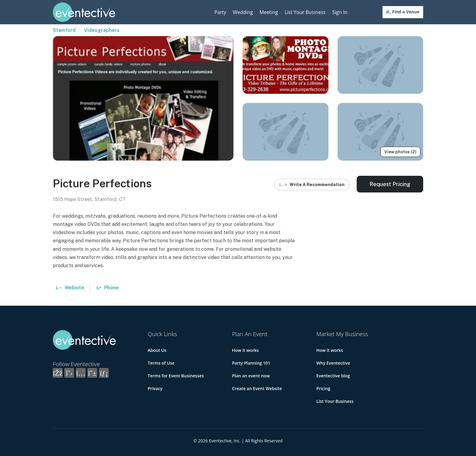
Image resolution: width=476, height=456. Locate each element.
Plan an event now (251, 376)
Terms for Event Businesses (176, 376)
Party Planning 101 (251, 363)
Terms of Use (161, 363)
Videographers (102, 30)
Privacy (155, 388)
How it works (245, 350)
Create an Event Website (257, 388)
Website (70, 288)
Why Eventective (333, 363)
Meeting (269, 12)
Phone (108, 288)
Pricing (323, 388)
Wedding (243, 12)
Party (220, 12)
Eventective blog (333, 376)
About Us (157, 350)
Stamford (64, 30)
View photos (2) (400, 152)
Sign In (340, 12)
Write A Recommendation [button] (312, 185)
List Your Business (305, 12)
